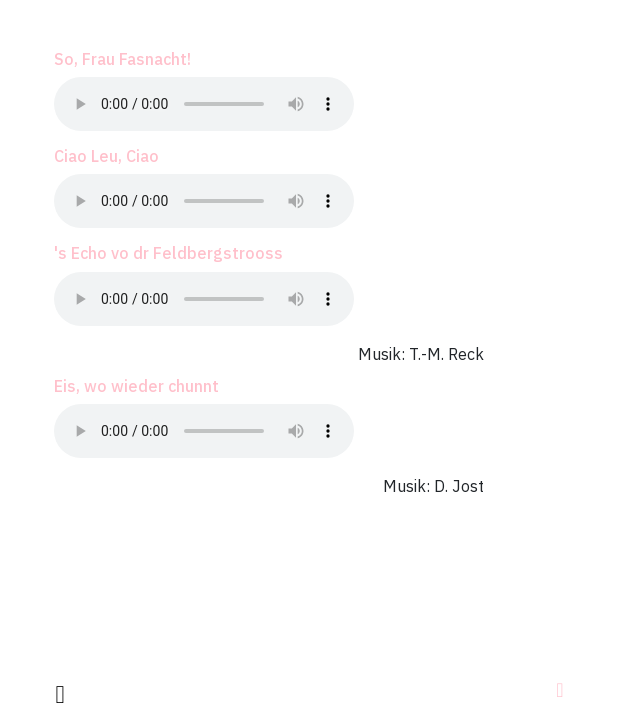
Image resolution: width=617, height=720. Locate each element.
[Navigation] (559, 690)
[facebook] (60, 693)
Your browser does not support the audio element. (204, 104)
